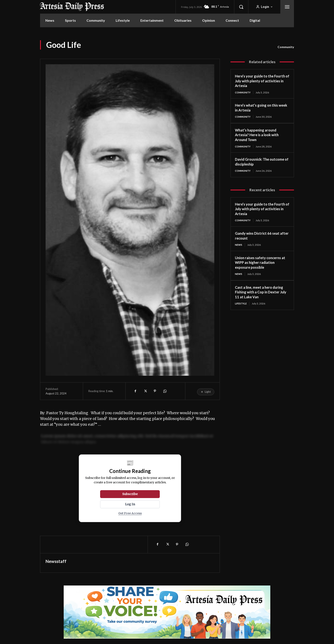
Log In (130, 504)
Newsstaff (56, 561)
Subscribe (130, 494)
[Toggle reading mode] (206, 392)
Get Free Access (130, 513)
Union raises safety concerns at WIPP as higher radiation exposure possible (260, 263)
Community (286, 47)
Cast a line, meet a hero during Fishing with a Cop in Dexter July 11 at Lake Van (261, 293)
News (239, 246)
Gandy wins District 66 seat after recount (259, 236)
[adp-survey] (167, 612)
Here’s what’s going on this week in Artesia (258, 108)
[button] (241, 7)
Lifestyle (241, 305)
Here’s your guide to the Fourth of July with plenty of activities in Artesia (262, 81)
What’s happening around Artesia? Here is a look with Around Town (258, 135)
